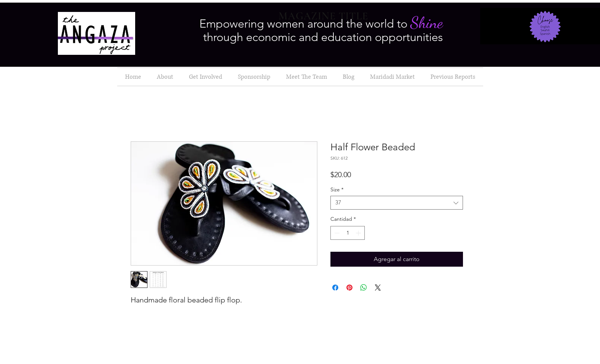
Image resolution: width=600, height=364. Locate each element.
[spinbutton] (348, 233)
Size (337, 190)
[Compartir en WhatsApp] (364, 288)
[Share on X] (378, 288)
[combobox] (397, 203)
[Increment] (359, 233)
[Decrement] (336, 233)
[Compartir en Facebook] (335, 288)
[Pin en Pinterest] (349, 288)
